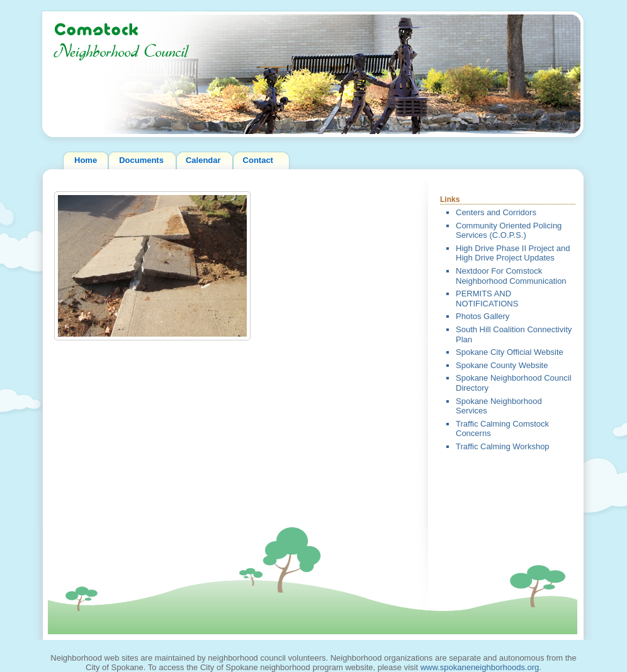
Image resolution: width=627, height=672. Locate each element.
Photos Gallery (483, 316)
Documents (141, 160)
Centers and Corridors (496, 212)
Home (86, 160)
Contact (258, 160)
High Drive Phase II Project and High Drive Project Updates (513, 253)
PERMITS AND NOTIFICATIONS (487, 299)
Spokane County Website (502, 365)
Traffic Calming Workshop (503, 446)
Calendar (203, 160)
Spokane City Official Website (510, 352)
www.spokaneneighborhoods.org (480, 667)
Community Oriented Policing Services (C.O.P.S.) (509, 231)
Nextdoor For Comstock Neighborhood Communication (511, 276)
